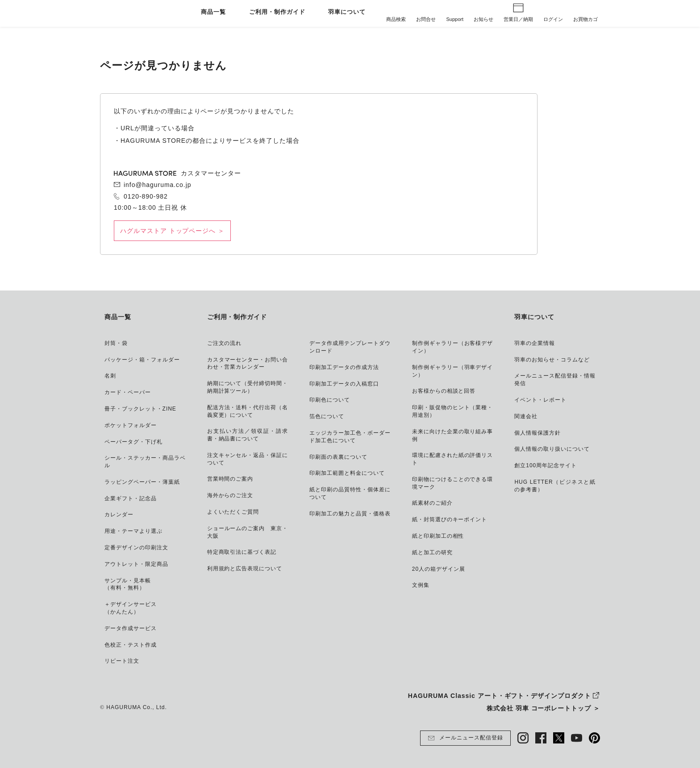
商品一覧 (213, 12)
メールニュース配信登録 (465, 738)
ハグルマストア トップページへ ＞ (172, 231)
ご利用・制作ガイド (277, 12)
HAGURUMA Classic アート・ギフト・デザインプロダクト (500, 696)
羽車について (347, 12)
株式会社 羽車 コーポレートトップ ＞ (543, 708)
